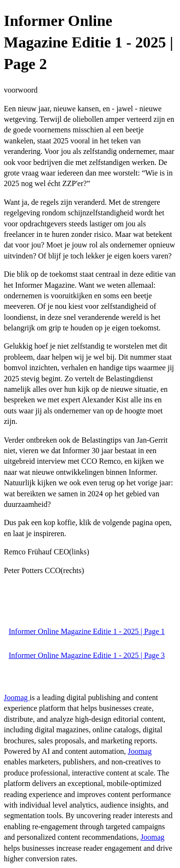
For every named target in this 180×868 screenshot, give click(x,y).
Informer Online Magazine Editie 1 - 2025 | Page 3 (87, 655)
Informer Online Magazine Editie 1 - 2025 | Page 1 (87, 631)
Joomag (17, 698)
